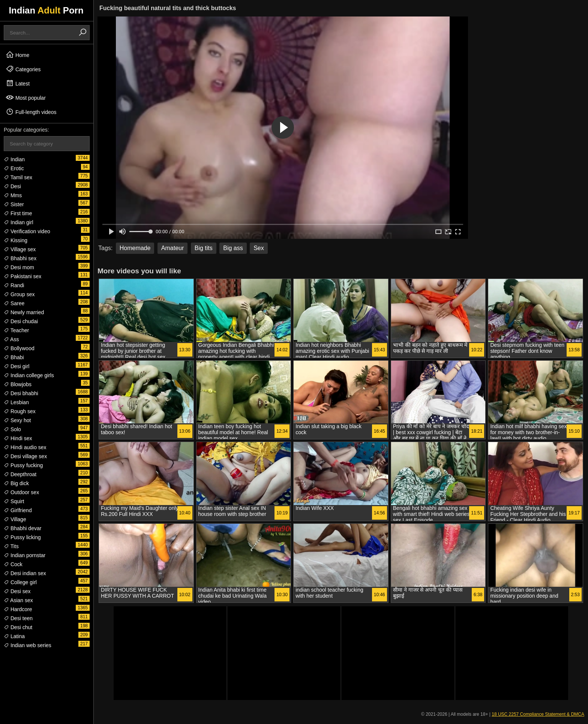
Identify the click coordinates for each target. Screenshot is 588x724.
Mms (13, 195)
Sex (259, 248)
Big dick (16, 483)
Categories (23, 69)
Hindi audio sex (25, 447)
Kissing (16, 240)
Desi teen (18, 618)
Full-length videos (31, 112)
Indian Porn (46, 10)
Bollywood (19, 348)
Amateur (172, 248)
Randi (14, 285)
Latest (18, 83)
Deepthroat (20, 474)
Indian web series (28, 645)
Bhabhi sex (20, 258)
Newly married (24, 312)
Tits (11, 546)
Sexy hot (17, 420)
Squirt (14, 501)
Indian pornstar (25, 555)
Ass (11, 339)
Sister (14, 204)
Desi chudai (21, 321)
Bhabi (14, 357)
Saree (14, 303)
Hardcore (18, 609)
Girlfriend (18, 510)
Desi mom (19, 267)
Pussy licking (22, 537)
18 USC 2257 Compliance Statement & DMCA (538, 714)
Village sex (20, 249)
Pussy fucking (23, 465)
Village (15, 519)
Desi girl (16, 366)
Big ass (233, 248)
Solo (12, 429)
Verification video (27, 231)
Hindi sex (18, 438)
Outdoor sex (21, 492)
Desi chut (18, 627)
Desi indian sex (25, 573)
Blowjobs (18, 384)
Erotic (14, 168)
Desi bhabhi (21, 393)
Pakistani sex (22, 276)
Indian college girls (29, 375)
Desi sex (17, 591)
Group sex (19, 294)
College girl (20, 582)
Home (17, 55)
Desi (12, 186)
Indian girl (19, 222)
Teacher (16, 330)
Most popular (26, 97)
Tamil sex (18, 177)
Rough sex (20, 411)
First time (18, 213)
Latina (14, 636)
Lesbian (16, 402)
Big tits (204, 248)
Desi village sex (25, 456)
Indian (14, 159)
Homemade (135, 248)
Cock (13, 564)
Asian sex (18, 600)
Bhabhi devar (22, 528)
